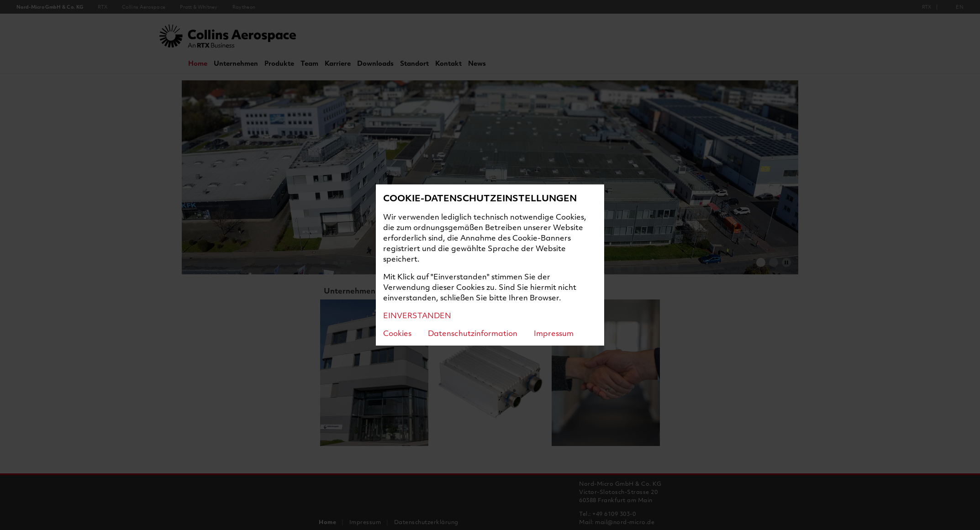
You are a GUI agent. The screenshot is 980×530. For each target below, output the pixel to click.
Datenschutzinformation (473, 333)
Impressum (554, 333)
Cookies (397, 333)
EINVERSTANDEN (417, 315)
